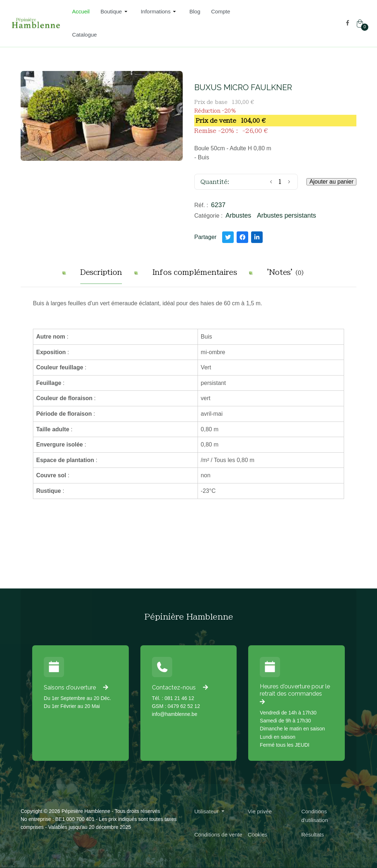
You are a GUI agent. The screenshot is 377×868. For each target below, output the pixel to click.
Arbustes (238, 215)
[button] (115, 12)
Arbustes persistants (286, 215)
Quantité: (215, 182)
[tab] (101, 275)
